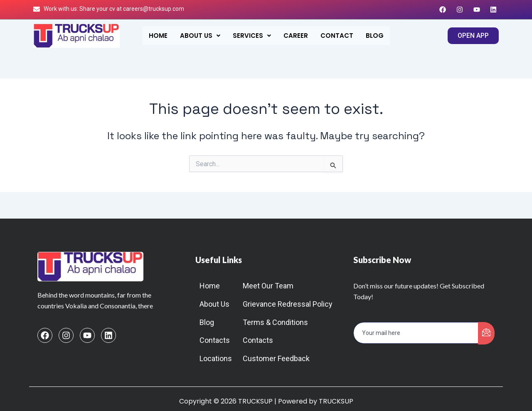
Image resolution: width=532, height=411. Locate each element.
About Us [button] (200, 36)
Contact (337, 36)
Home (158, 36)
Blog (375, 36)
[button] (200, 36)
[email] (416, 333)
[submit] (486, 333)
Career (296, 36)
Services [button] (252, 36)
